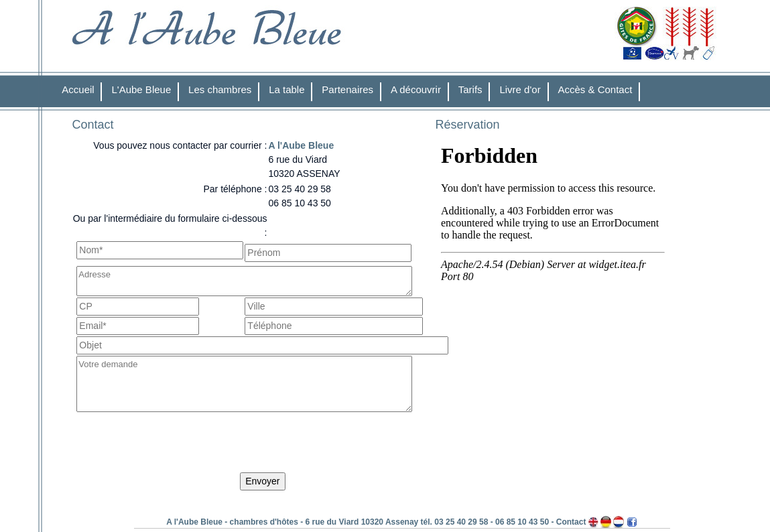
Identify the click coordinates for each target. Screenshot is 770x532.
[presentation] (178, 445)
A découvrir (416, 89)
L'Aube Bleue (141, 89)
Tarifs (470, 89)
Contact (571, 522)
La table (286, 89)
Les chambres (220, 89)
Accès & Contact (595, 89)
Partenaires (347, 89)
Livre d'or (520, 89)
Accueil (78, 89)
